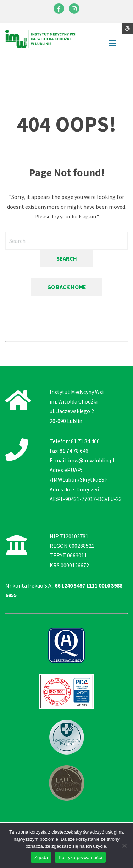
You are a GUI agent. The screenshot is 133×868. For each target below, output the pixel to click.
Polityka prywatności (80, 858)
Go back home (67, 287)
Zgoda (41, 858)
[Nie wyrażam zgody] (124, 846)
